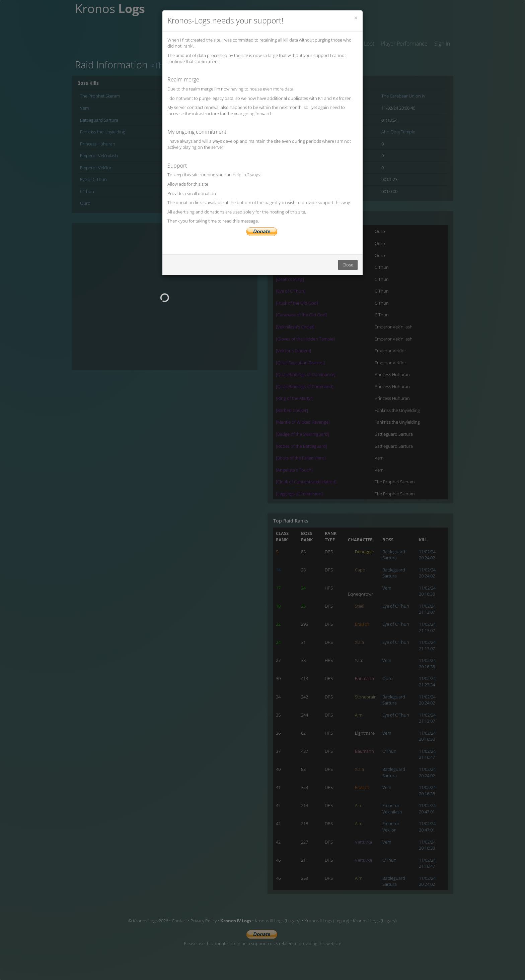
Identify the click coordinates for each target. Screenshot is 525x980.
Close (348, 265)
